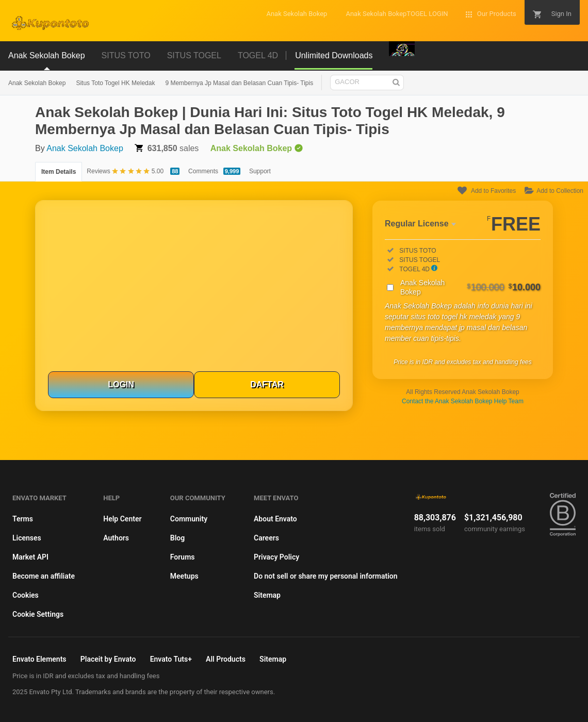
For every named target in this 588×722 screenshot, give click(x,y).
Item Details (59, 172)
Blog (177, 538)
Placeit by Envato (108, 659)
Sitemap (267, 595)
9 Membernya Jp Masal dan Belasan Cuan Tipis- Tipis (239, 83)
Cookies (26, 595)
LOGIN (121, 384)
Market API (30, 557)
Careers (266, 538)
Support (260, 171)
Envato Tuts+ (171, 659)
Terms (23, 519)
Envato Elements (39, 659)
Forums (183, 557)
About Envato (275, 519)
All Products (226, 659)
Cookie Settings (38, 614)
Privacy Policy (276, 557)
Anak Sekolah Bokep (37, 83)
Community (189, 519)
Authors (116, 538)
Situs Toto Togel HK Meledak (115, 83)
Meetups (184, 576)
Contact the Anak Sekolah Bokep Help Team (463, 401)
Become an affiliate (44, 576)
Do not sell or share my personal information (326, 576)
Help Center (122, 519)
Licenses (27, 538)
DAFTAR (267, 384)
